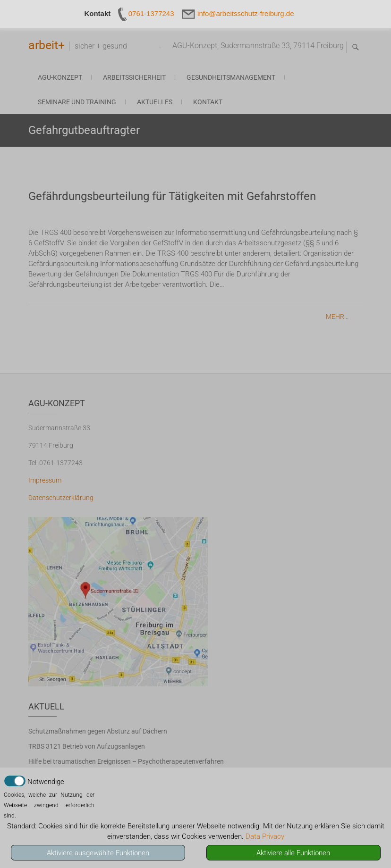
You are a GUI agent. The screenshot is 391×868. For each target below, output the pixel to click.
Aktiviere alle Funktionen (293, 853)
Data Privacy (265, 836)
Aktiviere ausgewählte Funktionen (98, 853)
